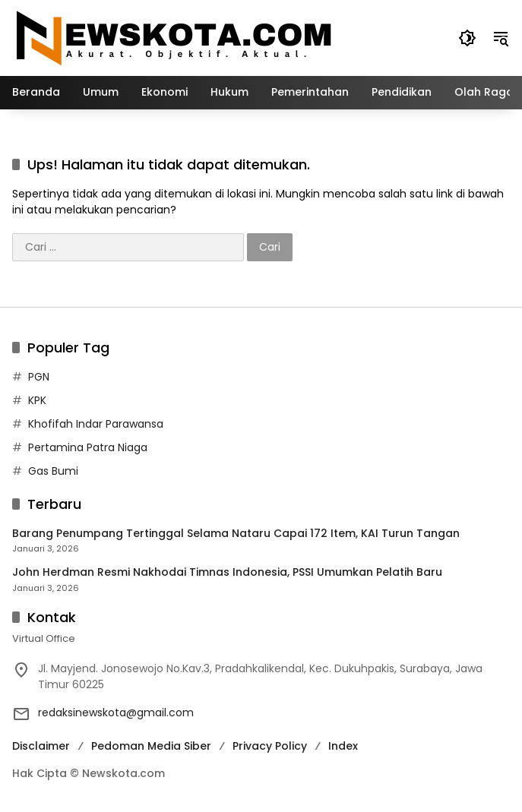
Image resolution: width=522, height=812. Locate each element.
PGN (39, 377)
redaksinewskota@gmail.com (116, 712)
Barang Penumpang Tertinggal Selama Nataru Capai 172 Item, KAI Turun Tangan (236, 534)
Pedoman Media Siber (151, 746)
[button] (467, 38)
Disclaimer (41, 746)
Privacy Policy (270, 746)
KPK (37, 400)
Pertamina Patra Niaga (88, 447)
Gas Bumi (53, 471)
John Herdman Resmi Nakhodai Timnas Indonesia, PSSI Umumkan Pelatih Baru (227, 572)
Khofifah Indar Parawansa (96, 424)
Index (343, 746)
